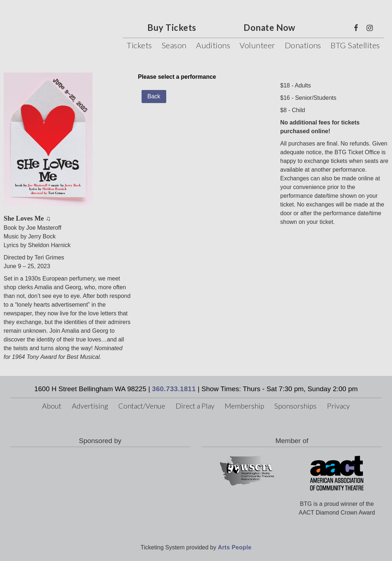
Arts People (234, 547)
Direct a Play (195, 406)
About (52, 406)
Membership (244, 406)
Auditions (213, 45)
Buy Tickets (172, 27)
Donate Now (269, 27)
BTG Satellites (355, 45)
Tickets (139, 45)
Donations (303, 45)
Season (174, 45)
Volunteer (257, 45)
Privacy (338, 406)
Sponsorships (295, 406)
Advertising (90, 406)
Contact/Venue (142, 406)
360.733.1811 (174, 389)
